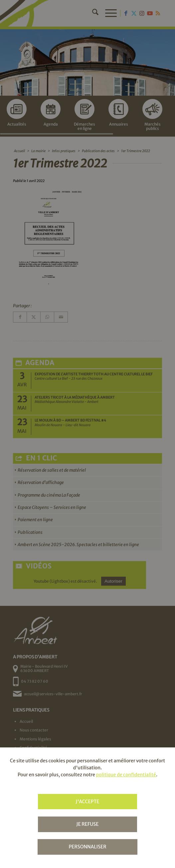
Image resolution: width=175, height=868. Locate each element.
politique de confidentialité (126, 775)
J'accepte (87, 802)
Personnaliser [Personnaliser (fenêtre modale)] (87, 847)
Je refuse (87, 824)
